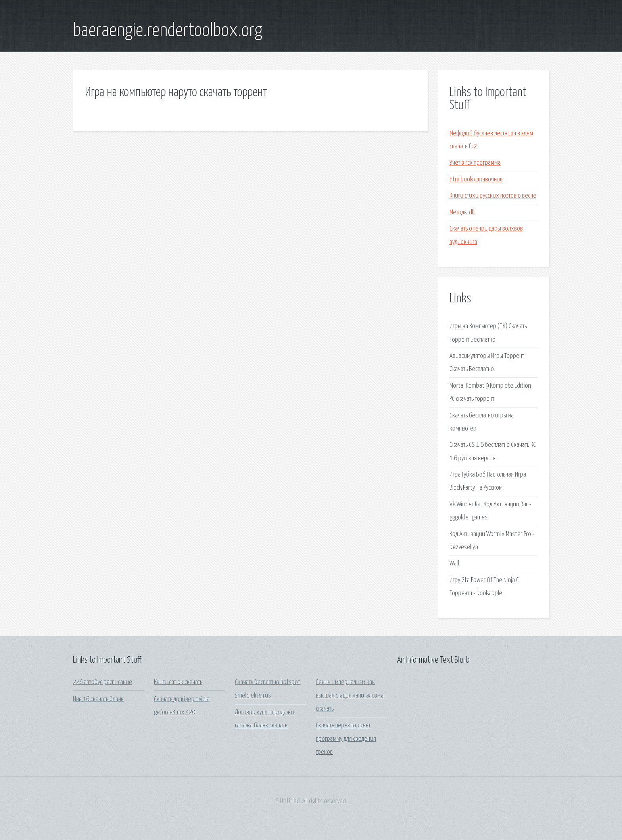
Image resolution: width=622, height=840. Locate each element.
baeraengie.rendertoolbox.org (168, 31)
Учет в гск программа (475, 163)
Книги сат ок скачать (178, 682)
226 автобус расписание (103, 682)
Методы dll (462, 212)
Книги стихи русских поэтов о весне (493, 196)
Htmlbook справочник (476, 180)
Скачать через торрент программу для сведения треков (346, 739)
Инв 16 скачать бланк (98, 699)
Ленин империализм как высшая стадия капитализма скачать (350, 696)
